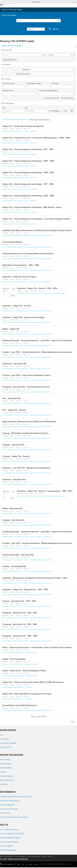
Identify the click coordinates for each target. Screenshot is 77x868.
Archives (5, 10)
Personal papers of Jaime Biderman (13, 652)
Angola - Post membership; (14, 659)
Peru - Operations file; (12, 399)
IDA (23, 864)
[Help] (71, 111)
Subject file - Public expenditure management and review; (27, 694)
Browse (36, 29)
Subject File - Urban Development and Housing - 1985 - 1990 (28, 173)
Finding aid (55, 83)
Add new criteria (10, 59)
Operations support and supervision (40, 282)
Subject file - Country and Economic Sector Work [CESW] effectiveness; (33, 682)
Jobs (44, 856)
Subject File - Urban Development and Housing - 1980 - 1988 (28, 161)
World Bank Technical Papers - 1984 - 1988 (21, 265)
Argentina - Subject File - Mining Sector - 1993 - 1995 (25, 590)
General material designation (48, 90)
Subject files (33, 131)
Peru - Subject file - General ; (15, 410)
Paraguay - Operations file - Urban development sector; (26, 387)
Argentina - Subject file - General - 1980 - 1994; (37, 289)
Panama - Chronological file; (14, 567)
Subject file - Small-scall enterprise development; (23, 126)
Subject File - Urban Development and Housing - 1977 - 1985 (28, 184)
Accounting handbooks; (12, 242)
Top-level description (23, 74)
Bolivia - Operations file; (13, 509)
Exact (65, 111)
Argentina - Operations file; (14, 480)
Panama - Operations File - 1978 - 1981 (19, 601)
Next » (73, 722)
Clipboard (53, 29)
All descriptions (68, 98)
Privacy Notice (9, 856)
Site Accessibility (20, 856)
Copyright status (8, 90)
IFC (26, 864)
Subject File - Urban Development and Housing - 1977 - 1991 (28, 150)
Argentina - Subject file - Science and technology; (23, 318)
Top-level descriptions (51, 98)
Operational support (31, 652)
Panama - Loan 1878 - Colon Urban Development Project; (27, 375)
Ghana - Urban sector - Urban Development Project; (24, 671)
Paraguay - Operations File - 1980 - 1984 (20, 636)
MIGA (31, 864)
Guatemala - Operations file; (15, 364)
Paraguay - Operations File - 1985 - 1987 (20, 613)
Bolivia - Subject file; (11, 329)
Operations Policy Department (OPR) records (38, 710)
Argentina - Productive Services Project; (20, 277)
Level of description (9, 83)
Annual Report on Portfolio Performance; (20, 706)
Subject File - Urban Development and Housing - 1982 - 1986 (28, 196)
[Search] (39, 21)
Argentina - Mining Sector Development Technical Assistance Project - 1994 (35, 578)
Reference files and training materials (41, 235)
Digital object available (34, 83)
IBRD (18, 864)
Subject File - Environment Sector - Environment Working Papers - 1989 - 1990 (36, 138)
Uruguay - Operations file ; (14, 445)
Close (75, 2)
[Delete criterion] (73, 54)
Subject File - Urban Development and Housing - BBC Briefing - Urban (32, 207)
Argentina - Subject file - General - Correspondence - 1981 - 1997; (45, 491)
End (26, 108)
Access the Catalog (16, 10)
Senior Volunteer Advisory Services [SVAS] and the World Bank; (29, 422)
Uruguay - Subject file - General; (16, 457)
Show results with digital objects (40, 120)
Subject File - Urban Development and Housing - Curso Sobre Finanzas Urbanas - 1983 (39, 219)
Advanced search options (12, 46)
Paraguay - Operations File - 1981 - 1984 (20, 624)
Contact (50, 856)
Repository (26, 69)
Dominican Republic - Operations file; (18, 555)
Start (4, 108)
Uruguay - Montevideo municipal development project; (26, 433)
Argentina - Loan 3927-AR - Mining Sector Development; (27, 468)
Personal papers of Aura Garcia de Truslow (15, 131)
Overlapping (54, 111)
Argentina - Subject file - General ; (17, 306)
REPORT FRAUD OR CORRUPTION (18, 859)
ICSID (36, 864)
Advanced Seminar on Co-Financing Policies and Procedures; (28, 254)
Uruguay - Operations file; (13, 520)
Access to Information (34, 856)
